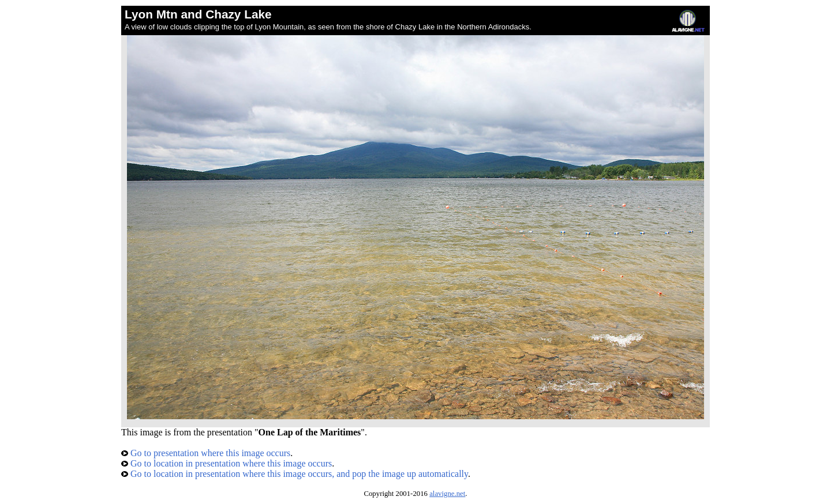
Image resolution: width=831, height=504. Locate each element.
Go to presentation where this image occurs (206, 453)
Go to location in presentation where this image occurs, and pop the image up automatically (295, 474)
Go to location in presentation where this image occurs (227, 463)
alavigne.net (447, 494)
